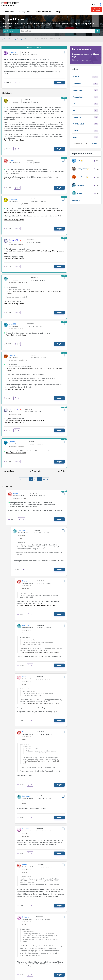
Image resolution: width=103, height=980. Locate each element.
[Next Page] (47, 479)
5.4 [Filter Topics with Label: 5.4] (74, 110)
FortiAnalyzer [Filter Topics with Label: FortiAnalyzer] (78, 97)
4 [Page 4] (35, 479)
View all (75, 200)
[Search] (97, 31)
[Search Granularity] (11, 31)
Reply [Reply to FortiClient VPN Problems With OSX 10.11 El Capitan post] (59, 83)
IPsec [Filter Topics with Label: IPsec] (75, 137)
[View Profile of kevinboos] (12, 278)
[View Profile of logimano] (25, 829)
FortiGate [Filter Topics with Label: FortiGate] (76, 77)
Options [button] (101, 39)
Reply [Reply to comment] (59, 149)
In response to (15, 165)
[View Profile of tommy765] (12, 324)
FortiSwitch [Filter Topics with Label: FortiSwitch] (77, 117)
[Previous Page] (21, 479)
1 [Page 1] (24, 479)
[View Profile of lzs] (10, 100)
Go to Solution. (37, 47)
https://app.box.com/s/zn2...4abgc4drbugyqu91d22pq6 (37, 605)
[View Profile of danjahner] (12, 52)
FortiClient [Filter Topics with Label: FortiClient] (77, 84)
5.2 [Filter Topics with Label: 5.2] (74, 104)
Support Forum (9, 12)
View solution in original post (14, 140)
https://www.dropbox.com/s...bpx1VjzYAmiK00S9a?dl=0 (25, 421)
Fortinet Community (10, 4)
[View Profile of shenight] (12, 355)
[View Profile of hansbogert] (13, 199)
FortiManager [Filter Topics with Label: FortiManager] (78, 90)
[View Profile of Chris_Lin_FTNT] (14, 240)
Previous (79, 144)
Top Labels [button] (98, 70)
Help (94, 4)
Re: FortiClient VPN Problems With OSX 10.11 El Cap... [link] (48, 39)
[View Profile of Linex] (24, 677)
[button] (17, 82)
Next (94, 144)
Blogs (58, 12)
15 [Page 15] (44, 479)
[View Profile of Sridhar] (11, 160)
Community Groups (43, 12)
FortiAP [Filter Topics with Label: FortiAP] (76, 131)
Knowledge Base (24, 12)
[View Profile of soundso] (12, 442)
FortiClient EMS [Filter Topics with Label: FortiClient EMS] (79, 124)
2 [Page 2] (27, 479)
